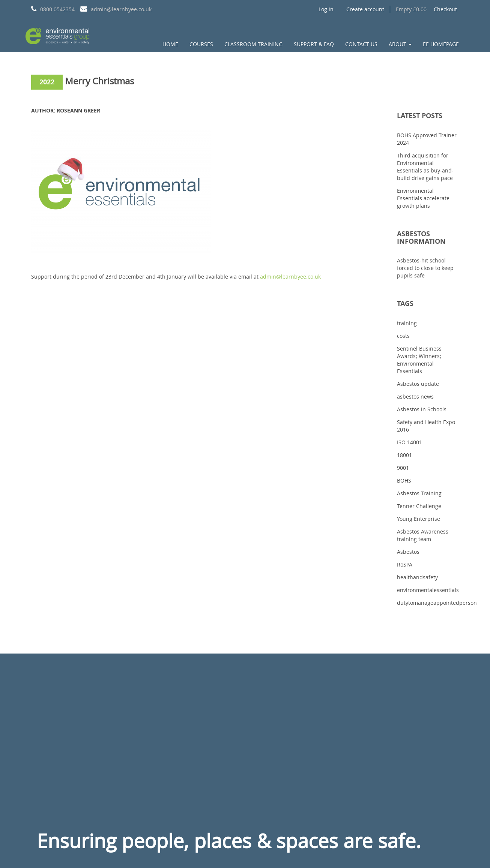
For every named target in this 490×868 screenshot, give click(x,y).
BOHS (404, 480)
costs (403, 336)
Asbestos (408, 552)
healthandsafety (417, 577)
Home (170, 44)
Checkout (445, 9)
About (400, 44)
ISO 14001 (410, 442)
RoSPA (405, 564)
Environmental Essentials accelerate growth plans (423, 198)
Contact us (361, 44)
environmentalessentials (428, 590)
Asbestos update (418, 384)
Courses (201, 44)
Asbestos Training (419, 493)
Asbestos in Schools (422, 409)
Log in (326, 9)
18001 (404, 455)
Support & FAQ (314, 44)
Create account (365, 9)
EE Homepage (441, 44)
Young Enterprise (419, 519)
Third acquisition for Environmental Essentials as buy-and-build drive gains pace (425, 167)
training (407, 323)
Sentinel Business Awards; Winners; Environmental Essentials (419, 360)
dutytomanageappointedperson (437, 603)
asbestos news (415, 397)
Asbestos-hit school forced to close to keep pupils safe (425, 268)
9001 (403, 468)
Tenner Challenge (419, 506)
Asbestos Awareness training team (423, 535)
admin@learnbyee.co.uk (290, 277)
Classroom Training (253, 44)
